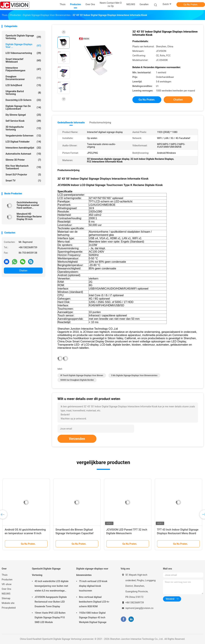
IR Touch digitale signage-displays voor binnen (82, 375)
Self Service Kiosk (23, 121)
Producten (7, 580)
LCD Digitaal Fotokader (23, 142)
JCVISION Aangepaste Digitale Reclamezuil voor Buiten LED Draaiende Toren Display (51, 602)
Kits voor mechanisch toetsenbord (23, 167)
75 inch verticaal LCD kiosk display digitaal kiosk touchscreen (93, 586)
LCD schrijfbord (23, 85)
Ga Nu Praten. (191, 5)
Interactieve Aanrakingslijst (23, 148)
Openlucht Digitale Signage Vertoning (23, 37)
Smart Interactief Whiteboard (23, 60)
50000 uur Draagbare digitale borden (77, 380)
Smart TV (23, 181)
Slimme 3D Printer (23, 160)
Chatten (23, 271)
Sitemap (6, 598)
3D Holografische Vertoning (23, 128)
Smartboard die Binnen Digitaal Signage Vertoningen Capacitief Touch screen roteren (74, 533)
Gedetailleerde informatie (71, 123)
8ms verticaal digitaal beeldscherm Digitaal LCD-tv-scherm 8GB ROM (94, 602)
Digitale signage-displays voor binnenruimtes (92, 572)
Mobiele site (8, 603)
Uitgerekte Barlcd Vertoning (23, 93)
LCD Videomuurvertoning (23, 53)
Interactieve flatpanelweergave (23, 69)
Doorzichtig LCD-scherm (23, 100)
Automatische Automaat (23, 154)
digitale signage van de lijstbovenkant (23, 107)
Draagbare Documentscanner (23, 78)
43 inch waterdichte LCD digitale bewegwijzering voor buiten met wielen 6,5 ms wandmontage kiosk (52, 586)
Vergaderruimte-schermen (23, 136)
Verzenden (77, 439)
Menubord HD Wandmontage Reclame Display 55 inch (29, 217)
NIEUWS (6, 594)
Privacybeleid (9, 608)
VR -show (7, 584)
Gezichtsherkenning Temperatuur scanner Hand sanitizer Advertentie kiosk (28, 205)
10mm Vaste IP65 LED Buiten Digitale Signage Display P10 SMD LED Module (50, 617)
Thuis (5, 575)
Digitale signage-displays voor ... (23, 46)
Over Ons (6, 589)
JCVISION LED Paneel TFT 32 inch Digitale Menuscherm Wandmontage (127, 533)
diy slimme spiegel (23, 115)
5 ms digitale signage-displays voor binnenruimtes (134, 375)
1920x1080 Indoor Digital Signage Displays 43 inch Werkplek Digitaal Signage (93, 617)
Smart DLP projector (23, 175)
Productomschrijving (100, 123)
